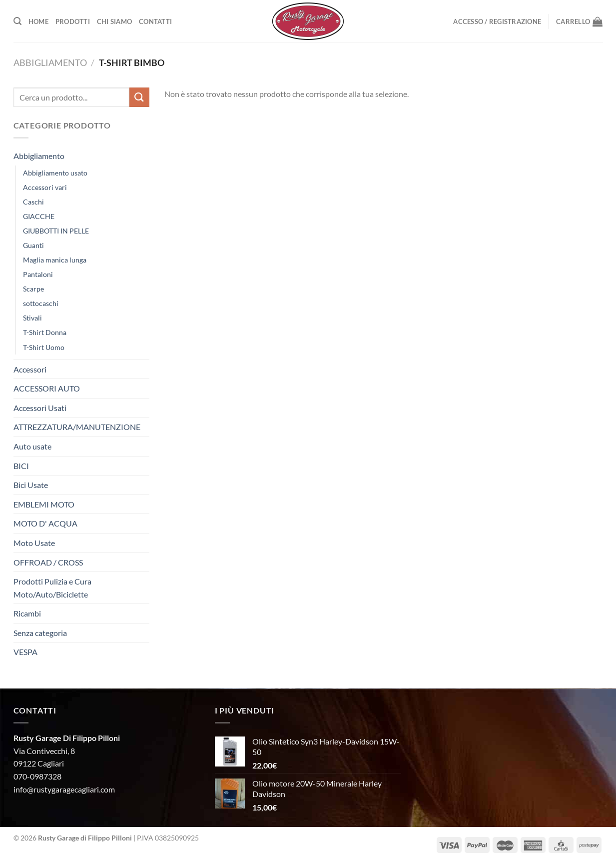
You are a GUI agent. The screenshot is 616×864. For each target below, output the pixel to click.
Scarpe (33, 289)
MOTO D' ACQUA (45, 523)
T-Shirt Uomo (44, 347)
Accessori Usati (40, 408)
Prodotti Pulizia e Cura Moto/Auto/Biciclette (52, 588)
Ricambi (27, 613)
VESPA (25, 652)
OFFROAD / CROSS (48, 562)
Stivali (32, 318)
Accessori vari (45, 187)
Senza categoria (40, 633)
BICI (21, 466)
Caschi (33, 202)
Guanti (33, 245)
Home (38, 21)
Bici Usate (31, 485)
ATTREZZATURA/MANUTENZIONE (77, 427)
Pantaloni (38, 274)
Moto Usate (34, 543)
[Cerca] (17, 21)
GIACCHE (39, 216)
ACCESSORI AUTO (47, 388)
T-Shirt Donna (45, 332)
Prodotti (73, 21)
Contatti (155, 21)
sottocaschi (41, 303)
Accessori (30, 369)
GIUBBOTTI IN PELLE (56, 231)
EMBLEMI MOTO (44, 504)
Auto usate (32, 446)
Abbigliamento (50, 62)
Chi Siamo (114, 21)
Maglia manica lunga (55, 260)
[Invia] (139, 97)
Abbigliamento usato (55, 173)
